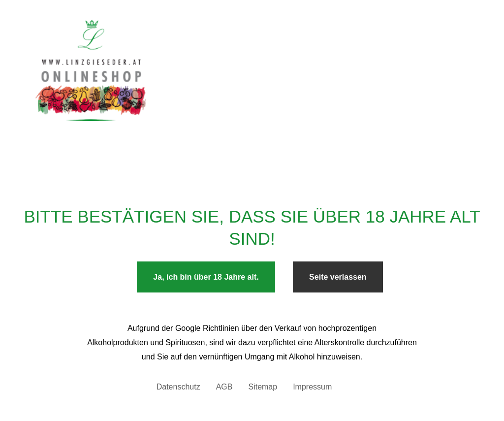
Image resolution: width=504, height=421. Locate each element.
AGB (224, 387)
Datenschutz (178, 387)
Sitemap (263, 387)
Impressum (312, 387)
